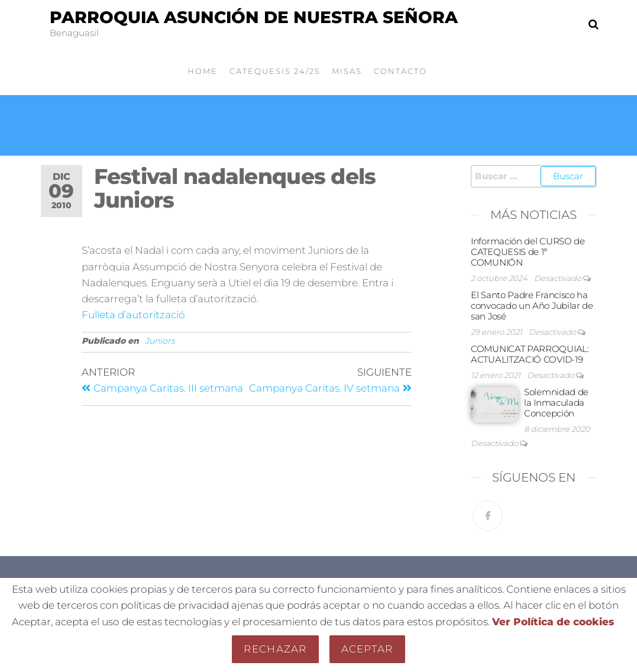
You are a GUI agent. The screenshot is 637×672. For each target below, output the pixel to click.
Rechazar (275, 649)
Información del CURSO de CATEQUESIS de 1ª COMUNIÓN (528, 252)
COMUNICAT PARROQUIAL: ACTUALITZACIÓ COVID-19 (530, 354)
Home (203, 71)
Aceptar (367, 649)
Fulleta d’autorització (133, 315)
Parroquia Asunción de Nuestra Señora (254, 17)
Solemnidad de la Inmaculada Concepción (556, 403)
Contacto (400, 71)
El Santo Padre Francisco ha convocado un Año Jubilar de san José (532, 306)
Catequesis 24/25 (275, 71)
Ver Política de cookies (553, 622)
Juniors (160, 341)
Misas (347, 71)
